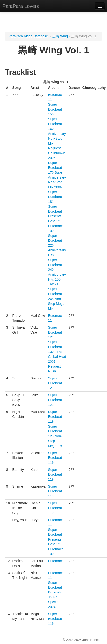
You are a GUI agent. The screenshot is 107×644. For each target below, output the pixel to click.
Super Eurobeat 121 (55, 332)
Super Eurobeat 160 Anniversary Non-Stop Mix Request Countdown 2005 (57, 138)
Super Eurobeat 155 (55, 109)
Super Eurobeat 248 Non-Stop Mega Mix (56, 299)
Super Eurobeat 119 (55, 417)
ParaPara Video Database (28, 36)
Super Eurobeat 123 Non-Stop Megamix (55, 436)
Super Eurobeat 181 (55, 197)
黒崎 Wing (60, 36)
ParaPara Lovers (21, 6)
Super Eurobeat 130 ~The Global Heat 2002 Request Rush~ (57, 357)
